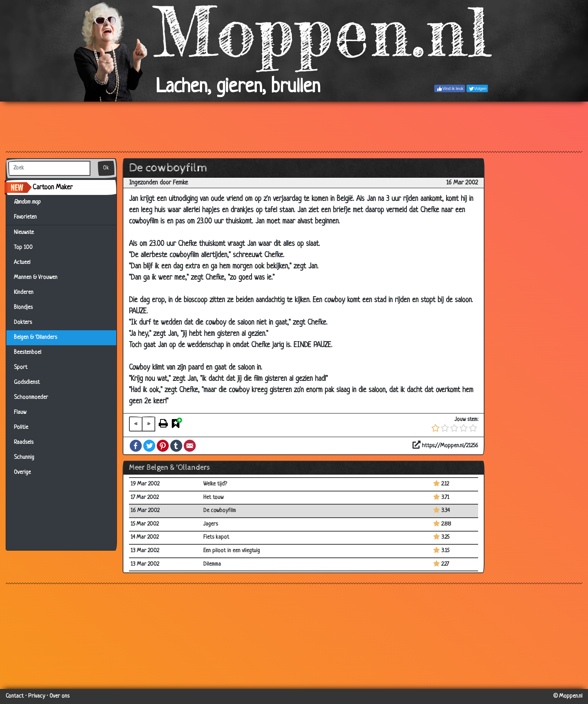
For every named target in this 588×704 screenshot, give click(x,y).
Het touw (213, 498)
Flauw (20, 413)
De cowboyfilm (220, 511)
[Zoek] (49, 168)
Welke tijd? (215, 484)
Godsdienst (27, 383)
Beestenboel (28, 353)
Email (190, 446)
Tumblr (176, 446)
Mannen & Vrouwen (36, 278)
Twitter (149, 446)
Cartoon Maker (53, 187)
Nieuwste (24, 233)
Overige (22, 473)
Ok (106, 168)
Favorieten (30, 217)
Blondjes (23, 308)
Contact (15, 696)
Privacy (37, 696)
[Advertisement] (294, 126)
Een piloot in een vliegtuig (232, 551)
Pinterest (163, 446)
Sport (21, 368)
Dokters (23, 323)
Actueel (22, 263)
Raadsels (24, 443)
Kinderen (24, 293)
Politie (21, 428)
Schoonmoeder (31, 398)
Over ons (59, 696)
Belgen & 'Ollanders (35, 338)
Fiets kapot (216, 537)
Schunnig (24, 458)
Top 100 (23, 248)
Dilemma (212, 564)
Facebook (136, 446)
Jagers (211, 524)
